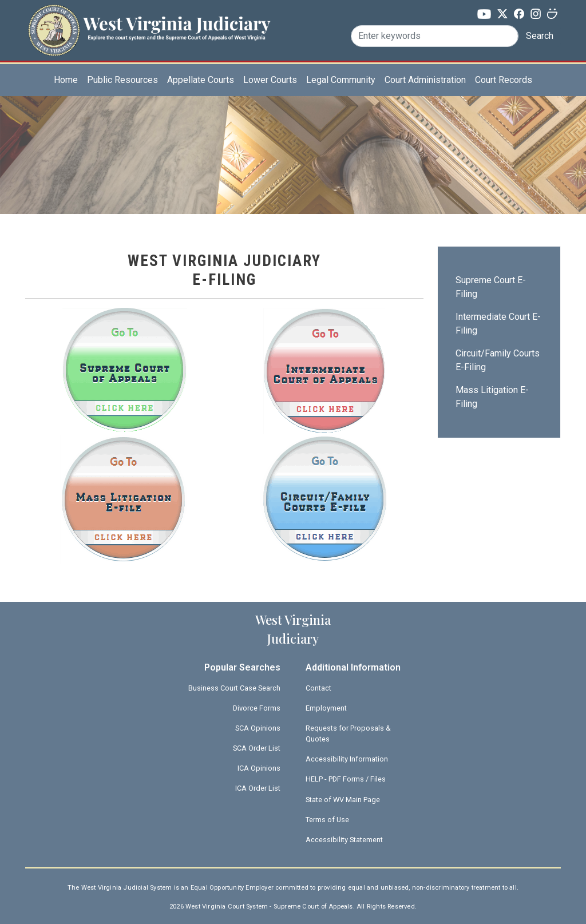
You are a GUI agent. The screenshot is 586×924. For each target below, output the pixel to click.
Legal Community (341, 80)
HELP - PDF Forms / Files (346, 779)
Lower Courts (270, 80)
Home (66, 80)
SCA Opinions (258, 728)
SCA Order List (257, 748)
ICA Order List (258, 788)
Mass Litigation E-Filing (492, 397)
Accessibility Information (347, 759)
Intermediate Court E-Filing (498, 324)
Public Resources (122, 80)
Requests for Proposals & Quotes (348, 733)
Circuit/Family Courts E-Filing (498, 360)
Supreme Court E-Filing (491, 287)
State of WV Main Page (343, 800)
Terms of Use (327, 820)
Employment (326, 708)
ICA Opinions (259, 768)
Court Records (504, 80)
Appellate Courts (201, 80)
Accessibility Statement (344, 840)
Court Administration (425, 80)
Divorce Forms (257, 708)
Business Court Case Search (234, 688)
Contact (318, 688)
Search (540, 36)
